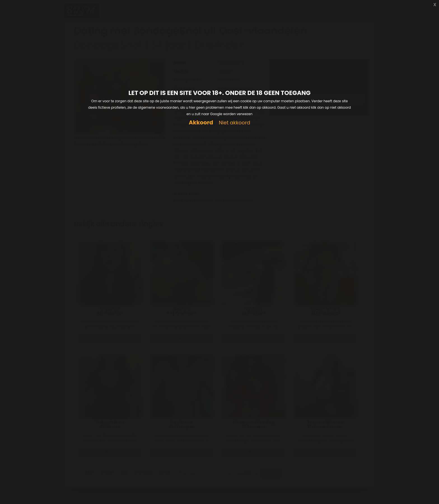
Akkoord (201, 123)
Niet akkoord (234, 123)
